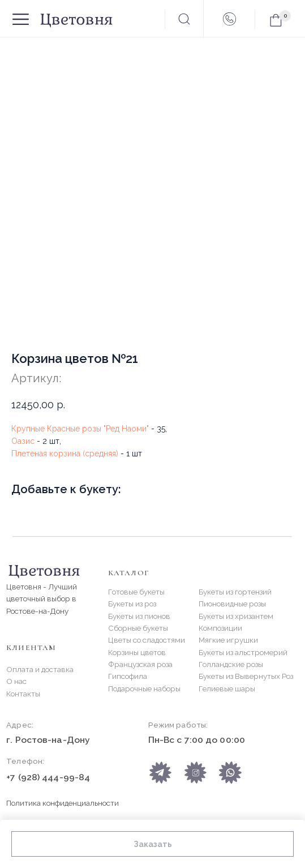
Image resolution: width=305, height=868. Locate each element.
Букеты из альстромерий (243, 652)
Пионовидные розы (232, 604)
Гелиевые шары (227, 689)
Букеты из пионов (139, 616)
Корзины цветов (137, 652)
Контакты (23, 694)
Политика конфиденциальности (63, 803)
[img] (230, 773)
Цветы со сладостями (147, 640)
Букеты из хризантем (236, 616)
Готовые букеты (136, 592)
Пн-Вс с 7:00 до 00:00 (197, 740)
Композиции (220, 628)
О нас (16, 681)
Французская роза (140, 664)
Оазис (23, 441)
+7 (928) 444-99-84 (48, 777)
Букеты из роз (132, 604)
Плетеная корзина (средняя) (65, 454)
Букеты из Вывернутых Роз (246, 676)
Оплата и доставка (40, 669)
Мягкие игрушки (228, 640)
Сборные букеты (138, 628)
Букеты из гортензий (235, 592)
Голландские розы (231, 664)
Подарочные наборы (144, 689)
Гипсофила (128, 676)
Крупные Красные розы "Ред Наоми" (80, 429)
